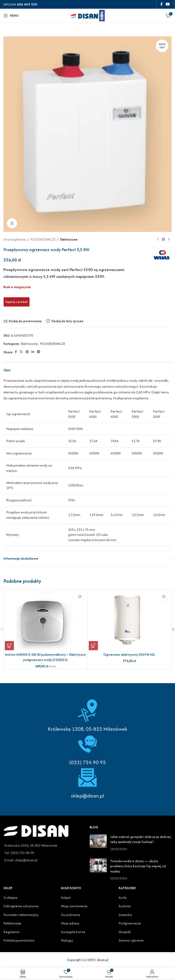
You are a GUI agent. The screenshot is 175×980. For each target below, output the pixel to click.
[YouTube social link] (168, 4)
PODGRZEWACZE (43, 239)
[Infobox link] (87, 749)
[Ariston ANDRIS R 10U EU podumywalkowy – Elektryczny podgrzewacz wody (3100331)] (46, 620)
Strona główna (14, 239)
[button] (9, 646)
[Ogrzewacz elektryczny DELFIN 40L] (129, 620)
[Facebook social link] (161, 4)
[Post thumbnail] (98, 843)
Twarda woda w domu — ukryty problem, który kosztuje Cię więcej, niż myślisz (138, 866)
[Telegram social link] (39, 352)
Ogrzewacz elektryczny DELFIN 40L (129, 654)
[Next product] (169, 239)
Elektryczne (69, 239)
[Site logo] (88, 15)
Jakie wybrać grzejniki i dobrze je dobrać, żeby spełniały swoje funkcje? (141, 839)
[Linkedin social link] (33, 352)
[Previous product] (158, 239)
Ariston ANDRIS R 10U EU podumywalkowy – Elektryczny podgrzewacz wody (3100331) (45, 657)
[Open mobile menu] (11, 16)
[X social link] (21, 352)
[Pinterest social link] (27, 352)
